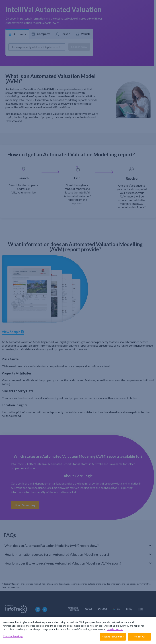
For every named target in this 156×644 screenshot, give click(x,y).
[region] (78, 631)
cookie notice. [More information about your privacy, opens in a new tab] (115, 629)
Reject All (139, 637)
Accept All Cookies (113, 637)
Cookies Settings (13, 636)
